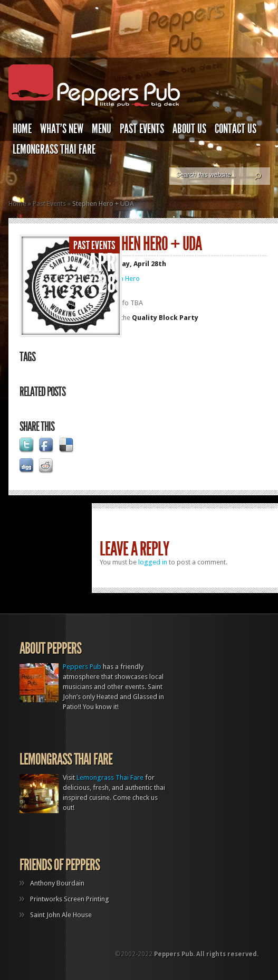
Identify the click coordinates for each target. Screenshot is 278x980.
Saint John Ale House (61, 915)
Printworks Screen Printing (70, 899)
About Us (189, 129)
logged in (153, 562)
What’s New (62, 129)
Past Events (142, 129)
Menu (102, 129)
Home (22, 129)
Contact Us (236, 129)
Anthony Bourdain (57, 883)
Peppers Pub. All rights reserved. (206, 954)
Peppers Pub (82, 667)
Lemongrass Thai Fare (54, 149)
